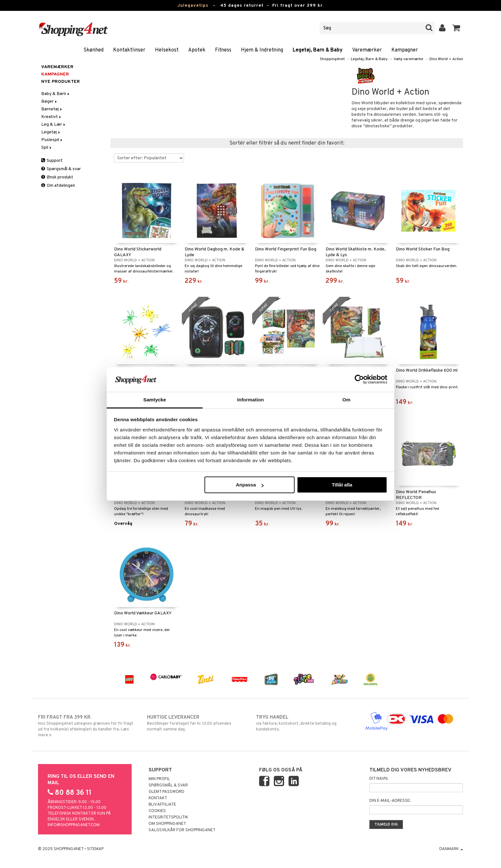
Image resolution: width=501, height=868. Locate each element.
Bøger (50, 102)
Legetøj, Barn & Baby (318, 50)
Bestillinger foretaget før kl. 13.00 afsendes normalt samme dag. (196, 723)
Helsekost (167, 50)
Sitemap (95, 849)
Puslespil (52, 140)
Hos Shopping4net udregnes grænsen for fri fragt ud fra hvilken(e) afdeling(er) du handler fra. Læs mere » (87, 726)
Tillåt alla (342, 485)
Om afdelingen (58, 186)
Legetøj (51, 132)
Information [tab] (250, 400)
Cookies (157, 811)
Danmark (451, 849)
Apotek (197, 50)
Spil (47, 148)
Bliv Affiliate (162, 805)
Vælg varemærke (408, 59)
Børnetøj (52, 109)
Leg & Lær (54, 125)
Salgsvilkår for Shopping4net (182, 830)
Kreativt (52, 117)
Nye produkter (61, 82)
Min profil (159, 779)
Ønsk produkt (57, 177)
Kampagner (405, 50)
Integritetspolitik (168, 817)
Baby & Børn (56, 94)
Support (52, 161)
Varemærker (367, 50)
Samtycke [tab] (155, 400)
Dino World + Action (446, 59)
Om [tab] (346, 400)
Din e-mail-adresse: (390, 801)
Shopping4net (332, 59)
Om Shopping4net (167, 824)
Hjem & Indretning (262, 50)
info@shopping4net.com (74, 825)
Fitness (223, 50)
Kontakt (158, 798)
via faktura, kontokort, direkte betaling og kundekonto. (305, 723)
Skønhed (93, 50)
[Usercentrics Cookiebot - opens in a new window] (359, 379)
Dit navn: (379, 779)
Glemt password (166, 792)
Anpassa (250, 485)
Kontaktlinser (129, 50)
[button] (456, 28)
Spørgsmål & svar (61, 169)
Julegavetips (193, 6)
